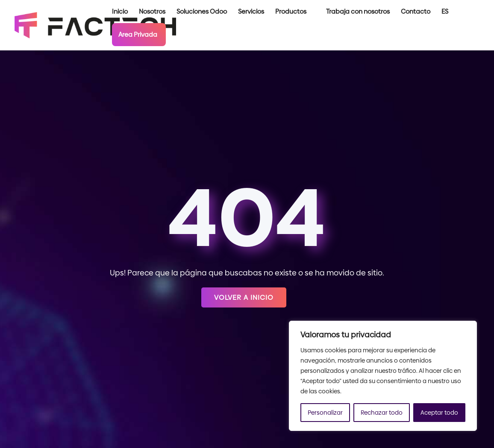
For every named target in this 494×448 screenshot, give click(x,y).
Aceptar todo (439, 413)
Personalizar (325, 413)
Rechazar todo (382, 413)
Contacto (416, 12)
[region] (383, 376)
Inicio (120, 12)
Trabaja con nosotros (358, 12)
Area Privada (138, 34)
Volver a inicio (244, 297)
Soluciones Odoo (202, 12)
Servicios (251, 12)
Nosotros (152, 12)
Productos (291, 12)
